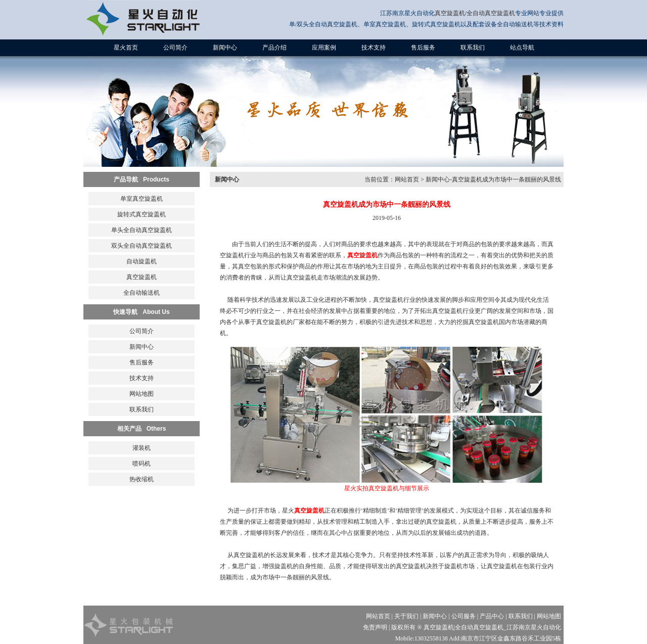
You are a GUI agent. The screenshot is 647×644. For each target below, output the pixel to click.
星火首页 (126, 48)
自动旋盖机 (142, 261)
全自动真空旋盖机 (491, 13)
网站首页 (407, 179)
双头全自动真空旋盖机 (142, 246)
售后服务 (423, 48)
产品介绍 (274, 48)
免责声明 (375, 627)
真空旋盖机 (450, 13)
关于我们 (406, 616)
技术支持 (374, 48)
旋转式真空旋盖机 (142, 214)
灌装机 (142, 448)
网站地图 (142, 394)
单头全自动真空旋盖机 (142, 230)
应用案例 (324, 48)
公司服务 (464, 616)
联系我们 (473, 48)
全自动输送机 (142, 293)
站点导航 (522, 48)
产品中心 (492, 616)
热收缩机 (142, 479)
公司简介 (175, 48)
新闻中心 (225, 48)
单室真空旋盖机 (142, 199)
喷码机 (142, 464)
